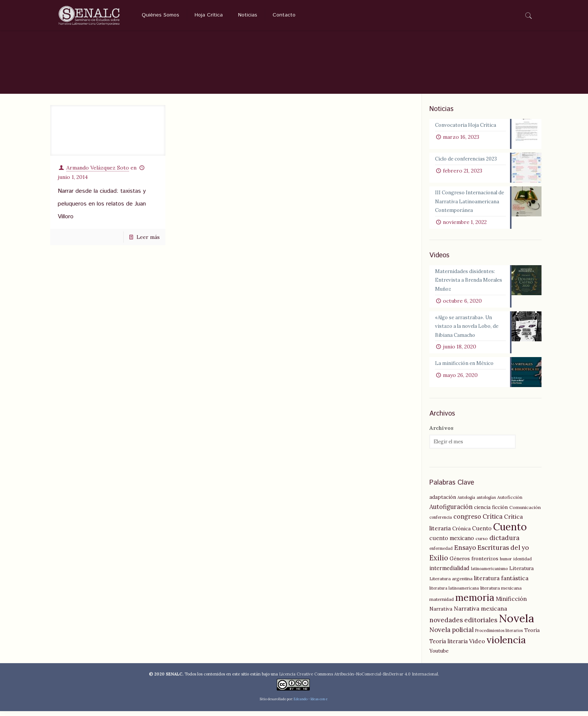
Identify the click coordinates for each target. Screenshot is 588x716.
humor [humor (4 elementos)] (506, 564)
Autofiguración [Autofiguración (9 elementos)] (451, 512)
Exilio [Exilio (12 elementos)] (439, 563)
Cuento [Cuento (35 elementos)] (510, 531)
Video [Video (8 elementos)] (477, 646)
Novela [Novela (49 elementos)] (516, 623)
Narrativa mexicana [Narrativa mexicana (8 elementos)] (480, 613)
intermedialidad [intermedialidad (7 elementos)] (449, 573)
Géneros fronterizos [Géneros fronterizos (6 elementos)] (474, 563)
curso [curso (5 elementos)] (482, 543)
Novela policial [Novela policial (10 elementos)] (451, 635)
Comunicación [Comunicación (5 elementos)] (525, 512)
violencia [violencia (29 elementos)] (506, 645)
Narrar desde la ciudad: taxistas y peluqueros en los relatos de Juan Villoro (102, 203)
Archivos (441, 433)
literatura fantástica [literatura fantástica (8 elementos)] (501, 583)
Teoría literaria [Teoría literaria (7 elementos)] (448, 646)
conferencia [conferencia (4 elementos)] (441, 522)
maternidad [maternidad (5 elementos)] (442, 604)
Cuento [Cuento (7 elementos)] (482, 533)
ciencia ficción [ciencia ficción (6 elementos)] (491, 512)
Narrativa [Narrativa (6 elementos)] (441, 614)
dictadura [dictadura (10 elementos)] (504, 543)
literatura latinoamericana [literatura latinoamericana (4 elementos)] (454, 593)
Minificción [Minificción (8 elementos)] (511, 604)
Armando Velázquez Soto (98, 167)
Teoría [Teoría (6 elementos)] (532, 635)
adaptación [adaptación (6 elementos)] (443, 502)
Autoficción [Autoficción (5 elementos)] (510, 502)
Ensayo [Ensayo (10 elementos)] (465, 552)
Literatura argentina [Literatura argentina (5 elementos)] (451, 583)
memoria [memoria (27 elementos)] (475, 602)
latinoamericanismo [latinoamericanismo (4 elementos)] (489, 573)
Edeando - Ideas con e (311, 704)
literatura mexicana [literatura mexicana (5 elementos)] (501, 593)
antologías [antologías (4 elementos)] (486, 502)
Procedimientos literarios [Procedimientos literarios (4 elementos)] (499, 635)
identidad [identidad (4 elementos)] (523, 564)
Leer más (148, 236)
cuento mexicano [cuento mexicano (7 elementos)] (452, 543)
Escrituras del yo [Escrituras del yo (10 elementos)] (503, 552)
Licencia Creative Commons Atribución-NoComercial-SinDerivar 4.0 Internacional (358, 679)
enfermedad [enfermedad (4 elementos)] (441, 553)
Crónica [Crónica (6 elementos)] (461, 533)
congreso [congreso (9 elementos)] (467, 521)
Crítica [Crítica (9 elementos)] (493, 521)
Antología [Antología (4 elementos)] (466, 502)
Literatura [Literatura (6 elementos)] (521, 573)
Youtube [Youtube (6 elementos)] (439, 656)
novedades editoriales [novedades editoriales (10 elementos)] (463, 625)
